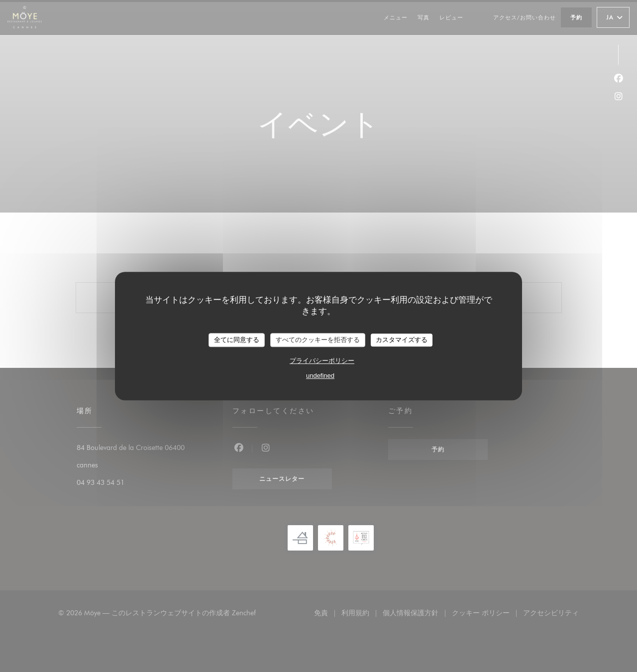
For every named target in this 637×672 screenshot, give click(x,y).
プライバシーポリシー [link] (322, 361)
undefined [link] (320, 376)
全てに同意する (237, 340)
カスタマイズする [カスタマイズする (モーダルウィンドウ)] (402, 340)
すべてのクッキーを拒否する (318, 340)
